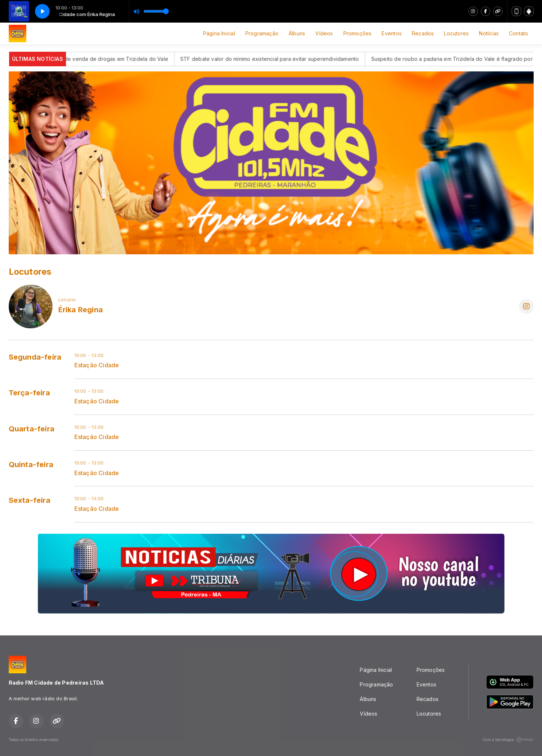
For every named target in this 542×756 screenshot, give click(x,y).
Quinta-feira (31, 465)
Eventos (391, 33)
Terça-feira (29, 393)
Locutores (456, 33)
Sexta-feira (30, 500)
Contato (518, 33)
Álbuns (297, 33)
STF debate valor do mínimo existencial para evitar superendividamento (282, 59)
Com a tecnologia (508, 740)
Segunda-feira (35, 357)
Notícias (489, 33)
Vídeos (324, 33)
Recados (423, 33)
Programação (262, 33)
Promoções (358, 33)
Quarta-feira (32, 429)
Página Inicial (219, 33)
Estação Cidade (97, 365)
